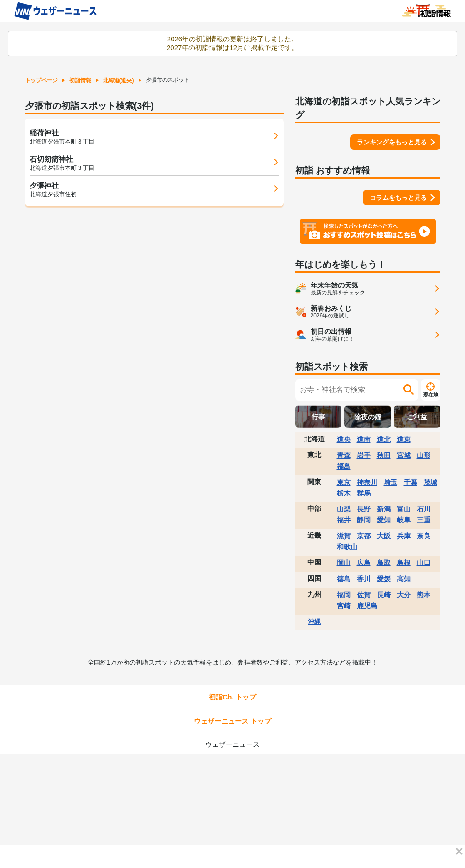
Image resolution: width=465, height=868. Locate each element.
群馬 (364, 493)
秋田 (384, 455)
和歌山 (347, 547)
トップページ (41, 80)
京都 (364, 536)
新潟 (384, 509)
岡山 (344, 563)
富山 (404, 509)
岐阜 (404, 520)
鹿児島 (367, 606)
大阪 (384, 536)
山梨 (344, 509)
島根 (404, 563)
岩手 (364, 455)
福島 (344, 466)
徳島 (344, 579)
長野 (364, 509)
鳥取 (384, 563)
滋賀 (344, 536)
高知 (404, 579)
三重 (424, 520)
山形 (424, 455)
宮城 (404, 455)
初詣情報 (80, 80)
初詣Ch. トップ (232, 697)
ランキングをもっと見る (392, 142)
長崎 (384, 595)
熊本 (424, 595)
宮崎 (344, 606)
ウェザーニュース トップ (232, 721)
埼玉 (391, 482)
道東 (404, 439)
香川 (364, 579)
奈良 (424, 536)
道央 (344, 439)
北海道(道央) (119, 80)
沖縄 (314, 621)
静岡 (364, 520)
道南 (364, 439)
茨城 (430, 482)
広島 (364, 563)
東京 (344, 482)
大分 (404, 595)
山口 (424, 563)
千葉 (411, 482)
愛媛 (384, 579)
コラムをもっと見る (398, 198)
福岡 (344, 595)
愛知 (384, 520)
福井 (344, 520)
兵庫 (404, 536)
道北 (384, 439)
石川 (424, 509)
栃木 (344, 493)
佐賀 (364, 595)
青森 (344, 455)
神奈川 (367, 482)
